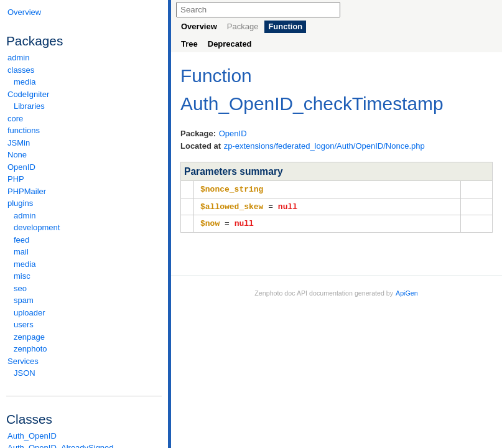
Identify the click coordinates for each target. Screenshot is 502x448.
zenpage (29, 337)
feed (21, 240)
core (15, 119)
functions (24, 130)
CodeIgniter (84, 94)
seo (20, 288)
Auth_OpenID (32, 436)
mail (21, 252)
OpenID (21, 167)
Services (84, 361)
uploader (30, 313)
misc (22, 276)
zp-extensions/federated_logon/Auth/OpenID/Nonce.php (324, 146)
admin (18, 58)
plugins (84, 203)
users (24, 324)
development (37, 227)
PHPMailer (27, 191)
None (17, 155)
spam (24, 300)
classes (84, 70)
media (25, 82)
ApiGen (407, 291)
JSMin (19, 143)
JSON (25, 373)
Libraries (29, 106)
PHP (16, 179)
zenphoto (87, 349)
